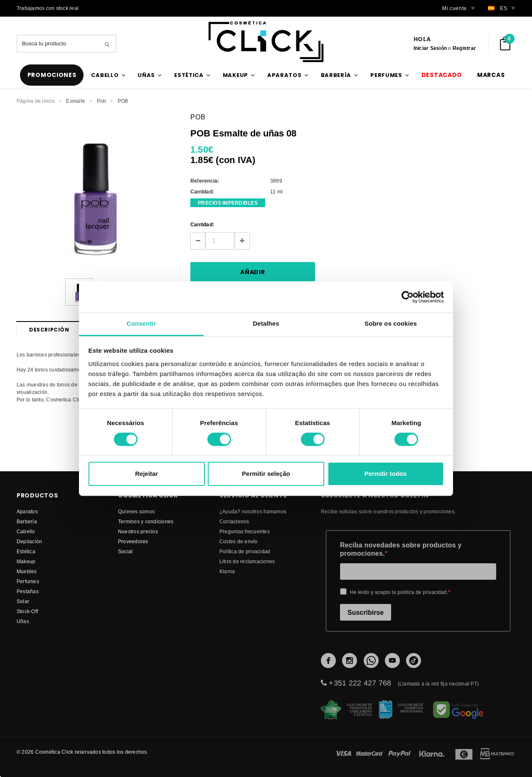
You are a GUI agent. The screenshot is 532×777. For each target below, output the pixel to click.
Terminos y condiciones (146, 521)
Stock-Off (27, 611)
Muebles (27, 571)
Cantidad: (202, 224)
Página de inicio (36, 101)
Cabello (26, 531)
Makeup (26, 561)
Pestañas (28, 591)
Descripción (49, 330)
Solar (23, 601)
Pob (102, 101)
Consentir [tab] (142, 323)
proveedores (133, 541)
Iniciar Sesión (430, 48)
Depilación (29, 541)
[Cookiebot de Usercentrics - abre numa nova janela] (408, 297)
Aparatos (27, 511)
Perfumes (28, 581)
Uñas (23, 621)
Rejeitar (147, 474)
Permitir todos (386, 474)
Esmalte (76, 101)
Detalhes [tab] (266, 323)
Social (125, 551)
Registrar (464, 48)
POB (123, 101)
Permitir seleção (266, 474)
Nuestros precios (138, 531)
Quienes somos (136, 511)
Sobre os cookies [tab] (391, 323)
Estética (26, 551)
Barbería (27, 521)
